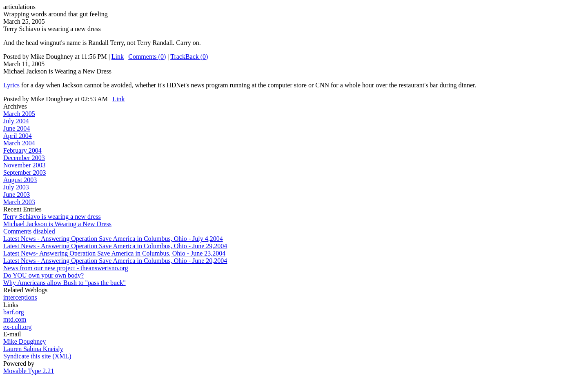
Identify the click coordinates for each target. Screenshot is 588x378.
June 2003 (17, 195)
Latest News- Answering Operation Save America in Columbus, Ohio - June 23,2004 (114, 253)
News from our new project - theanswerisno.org (66, 268)
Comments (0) (147, 57)
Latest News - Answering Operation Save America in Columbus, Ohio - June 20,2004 (115, 261)
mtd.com (15, 319)
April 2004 (18, 136)
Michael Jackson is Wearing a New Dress (57, 224)
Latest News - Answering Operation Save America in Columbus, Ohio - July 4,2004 (113, 239)
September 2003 (24, 172)
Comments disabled (29, 231)
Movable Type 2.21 (29, 371)
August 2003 (20, 180)
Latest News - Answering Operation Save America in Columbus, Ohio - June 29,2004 (115, 246)
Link (118, 57)
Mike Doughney (24, 341)
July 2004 (16, 121)
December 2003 (24, 158)
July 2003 (16, 187)
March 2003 (19, 202)
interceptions (20, 297)
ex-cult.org (17, 327)
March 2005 (19, 114)
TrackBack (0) (189, 57)
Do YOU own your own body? (43, 275)
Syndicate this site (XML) (37, 356)
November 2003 (24, 165)
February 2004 (22, 150)
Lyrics (11, 85)
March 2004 (19, 143)
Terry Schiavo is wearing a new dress (52, 217)
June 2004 (17, 128)
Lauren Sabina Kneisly (33, 349)
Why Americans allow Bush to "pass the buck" (65, 283)
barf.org (14, 312)
